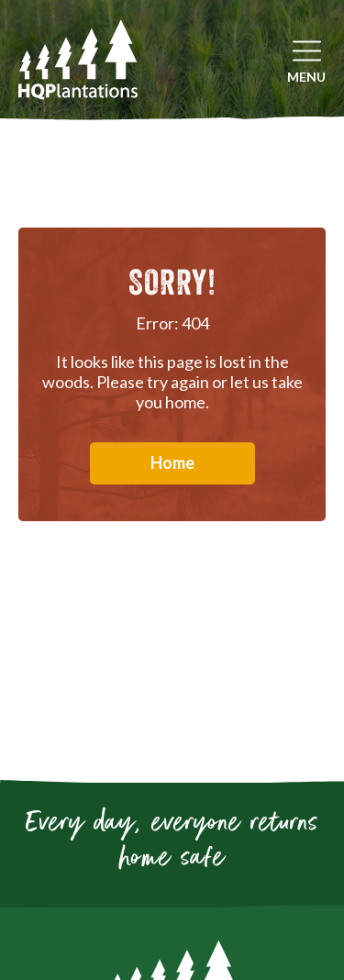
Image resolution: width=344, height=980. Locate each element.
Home (172, 462)
